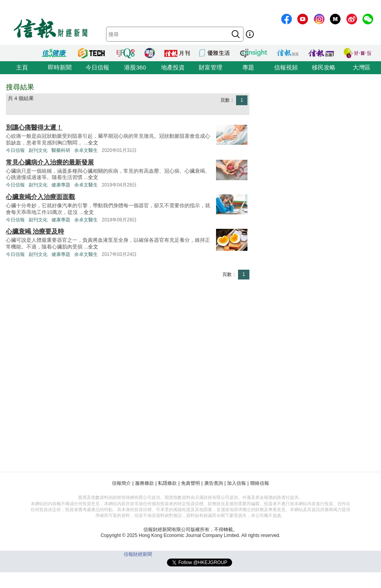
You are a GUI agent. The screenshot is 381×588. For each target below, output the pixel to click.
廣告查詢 (214, 483)
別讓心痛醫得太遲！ (34, 127)
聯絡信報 (260, 483)
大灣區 (362, 67)
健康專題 (61, 185)
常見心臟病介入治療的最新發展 (50, 162)
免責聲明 (190, 483)
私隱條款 (167, 483)
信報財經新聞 (138, 554)
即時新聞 (60, 67)
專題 (248, 67)
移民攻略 (324, 67)
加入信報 (236, 483)
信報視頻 (286, 67)
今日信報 (97, 67)
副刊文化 (38, 150)
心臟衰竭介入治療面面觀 (40, 197)
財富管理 (211, 67)
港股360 (135, 67)
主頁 (22, 67)
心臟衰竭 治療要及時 (35, 231)
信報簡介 (121, 483)
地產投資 (173, 67)
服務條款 (145, 483)
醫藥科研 (61, 150)
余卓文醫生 (86, 150)
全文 (93, 143)
